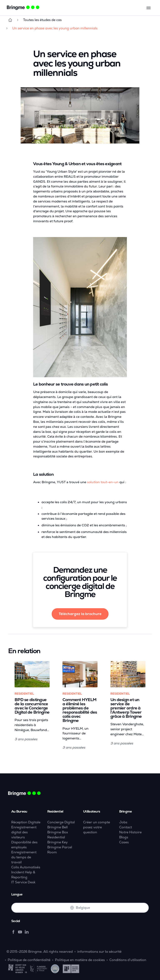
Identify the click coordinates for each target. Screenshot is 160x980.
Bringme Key (57, 842)
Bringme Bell (57, 827)
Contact (126, 827)
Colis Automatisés (26, 867)
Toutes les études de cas (42, 20)
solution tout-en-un (103, 482)
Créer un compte (97, 822)
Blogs (124, 837)
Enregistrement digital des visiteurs (24, 832)
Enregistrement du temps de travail (24, 857)
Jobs (123, 822)
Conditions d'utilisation (128, 960)
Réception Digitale (26, 822)
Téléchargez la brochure (80, 614)
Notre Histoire (130, 832)
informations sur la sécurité (99, 952)
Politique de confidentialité (29, 960)
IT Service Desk (23, 882)
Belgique (80, 908)
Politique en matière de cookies (80, 960)
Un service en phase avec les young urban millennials (55, 28)
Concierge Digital (61, 822)
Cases (124, 842)
